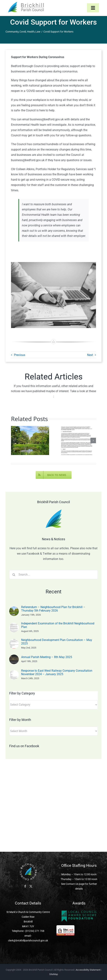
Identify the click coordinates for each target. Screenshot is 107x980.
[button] (14, 440)
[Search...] (54, 575)
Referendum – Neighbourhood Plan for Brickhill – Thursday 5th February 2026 (53, 609)
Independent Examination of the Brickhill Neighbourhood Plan (58, 625)
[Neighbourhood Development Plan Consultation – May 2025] (14, 642)
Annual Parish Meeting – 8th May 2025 (47, 657)
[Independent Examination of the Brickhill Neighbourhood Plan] (14, 625)
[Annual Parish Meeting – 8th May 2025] (14, 657)
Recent (54, 592)
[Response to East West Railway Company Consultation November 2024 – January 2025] (14, 672)
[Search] (14, 575)
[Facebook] (25, 886)
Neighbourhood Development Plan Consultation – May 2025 (57, 642)
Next (90, 355)
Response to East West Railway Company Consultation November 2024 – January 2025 (57, 672)
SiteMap (54, 974)
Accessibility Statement (88, 970)
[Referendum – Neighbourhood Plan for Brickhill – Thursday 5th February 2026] (14, 609)
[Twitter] (31, 886)
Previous (20, 355)
